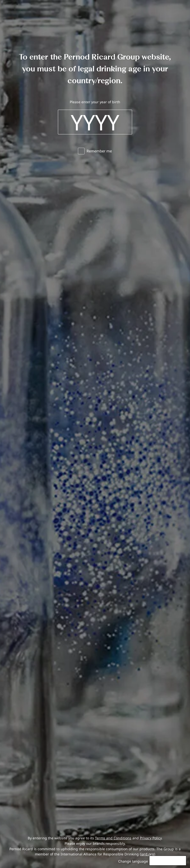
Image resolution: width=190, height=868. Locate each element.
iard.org (147, 854)
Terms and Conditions (113, 838)
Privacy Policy (151, 838)
